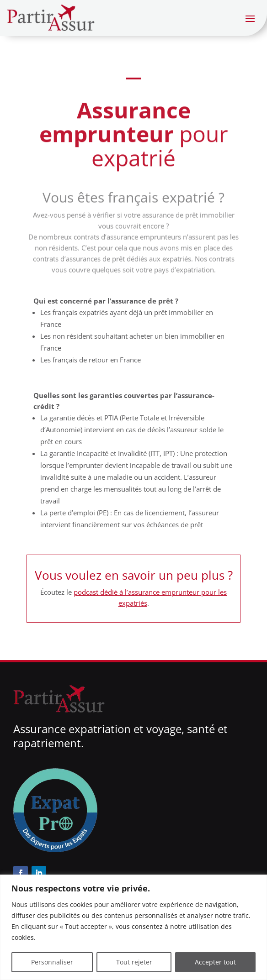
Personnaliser (52, 962)
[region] (133, 927)
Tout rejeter (134, 962)
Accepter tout (215, 962)
